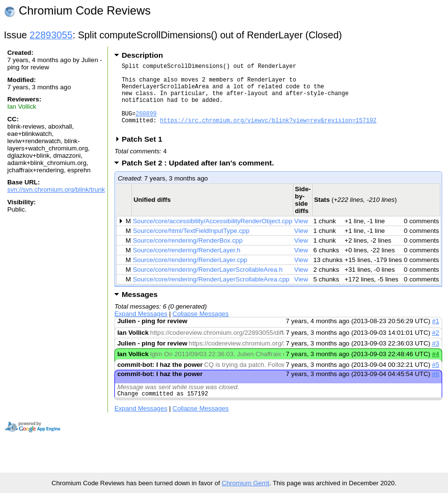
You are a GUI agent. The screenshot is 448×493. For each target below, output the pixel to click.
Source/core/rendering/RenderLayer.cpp (190, 274)
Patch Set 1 (145, 154)
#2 (436, 347)
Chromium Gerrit (245, 483)
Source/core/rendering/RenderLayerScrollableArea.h (208, 284)
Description (142, 55)
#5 (436, 379)
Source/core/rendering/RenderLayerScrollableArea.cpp (211, 294)
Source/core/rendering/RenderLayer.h (187, 265)
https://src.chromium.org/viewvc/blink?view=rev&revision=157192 (268, 133)
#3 (436, 358)
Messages (140, 309)
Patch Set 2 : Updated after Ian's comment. (201, 177)
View (301, 236)
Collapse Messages (201, 328)
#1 (436, 336)
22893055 (51, 35)
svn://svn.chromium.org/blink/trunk (56, 189)
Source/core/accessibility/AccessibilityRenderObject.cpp (213, 236)
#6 (436, 388)
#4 (436, 369)
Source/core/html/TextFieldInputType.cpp (191, 245)
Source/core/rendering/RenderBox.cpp (188, 255)
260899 (146, 125)
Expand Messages (141, 328)
